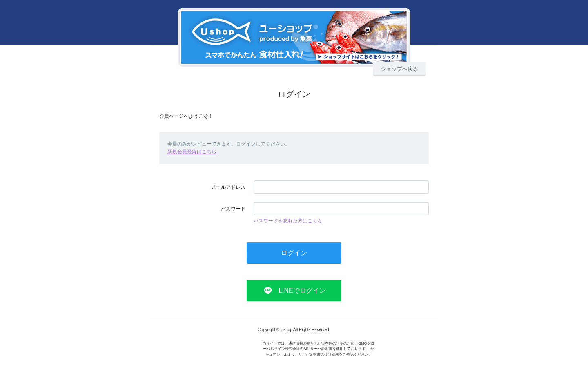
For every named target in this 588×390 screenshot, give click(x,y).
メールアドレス (228, 187)
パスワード (233, 209)
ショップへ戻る (400, 69)
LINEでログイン (302, 290)
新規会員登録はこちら (192, 152)
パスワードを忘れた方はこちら (288, 221)
